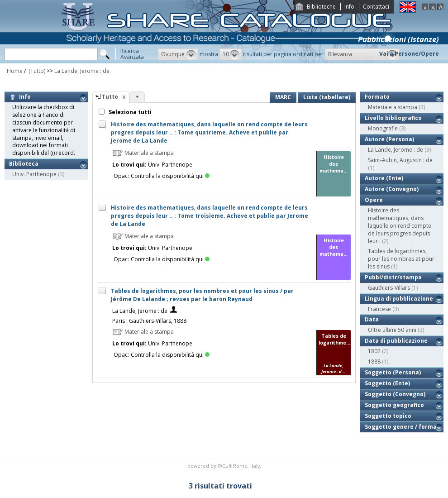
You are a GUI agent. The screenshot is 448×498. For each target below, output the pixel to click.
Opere (374, 200)
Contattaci (376, 7)
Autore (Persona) (389, 139)
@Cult (225, 466)
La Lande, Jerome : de (82, 71)
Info (349, 7)
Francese (379, 309)
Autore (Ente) (384, 178)
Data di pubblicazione (396, 341)
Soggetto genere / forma (401, 427)
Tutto (110, 97)
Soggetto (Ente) (387, 383)
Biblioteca (24, 164)
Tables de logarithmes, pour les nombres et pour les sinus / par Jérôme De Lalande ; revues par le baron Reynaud (202, 295)
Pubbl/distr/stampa (393, 277)
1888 (374, 362)
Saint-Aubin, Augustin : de (400, 160)
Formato (377, 97)
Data (372, 319)
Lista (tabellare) (327, 97)
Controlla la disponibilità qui (170, 176)
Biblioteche (321, 7)
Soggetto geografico (394, 405)
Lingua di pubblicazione (399, 299)
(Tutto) (36, 71)
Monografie (383, 128)
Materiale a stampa (393, 107)
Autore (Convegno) (392, 189)
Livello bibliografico (393, 118)
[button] (178, 54)
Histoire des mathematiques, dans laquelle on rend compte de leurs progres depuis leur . (400, 225)
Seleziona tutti (129, 112)
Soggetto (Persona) (393, 372)
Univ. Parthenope (34, 174)
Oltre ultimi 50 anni (392, 330)
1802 (374, 351)
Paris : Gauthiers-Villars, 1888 (149, 321)
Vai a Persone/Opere (409, 54)
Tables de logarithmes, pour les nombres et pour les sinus (401, 259)
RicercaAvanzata (132, 54)
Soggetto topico (388, 416)
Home (15, 71)
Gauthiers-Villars (389, 288)
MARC (283, 97)
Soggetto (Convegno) (395, 394)
